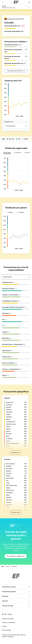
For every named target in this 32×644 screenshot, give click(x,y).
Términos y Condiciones (9, 622)
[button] (3, 2)
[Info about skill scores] (27, 42)
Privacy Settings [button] (6, 630)
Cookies (4, 626)
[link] (9, 7)
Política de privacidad (8, 619)
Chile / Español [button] (7, 614)
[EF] (16, 2)
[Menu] (29, 7)
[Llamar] (29, 2)
